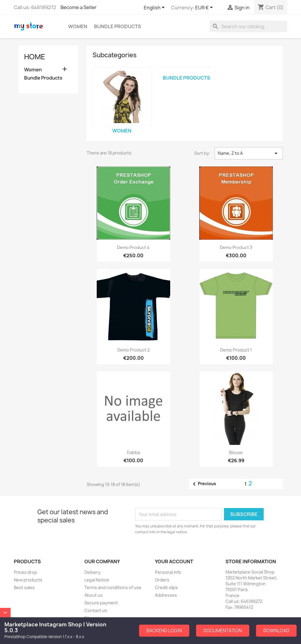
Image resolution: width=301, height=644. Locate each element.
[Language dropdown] (155, 8)
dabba (133, 452)
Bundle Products (118, 26)
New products (28, 580)
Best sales (24, 587)
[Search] (248, 26)
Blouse (236, 452)
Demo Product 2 (133, 350)
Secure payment (101, 603)
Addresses (166, 595)
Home (35, 57)
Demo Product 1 (236, 350)
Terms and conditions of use (113, 587)
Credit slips (166, 587)
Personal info (168, 572)
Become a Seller (79, 7)
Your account (174, 561)
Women (78, 26)
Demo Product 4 (133, 247)
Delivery (92, 572)
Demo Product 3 (236, 247)
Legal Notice (97, 580)
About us (93, 595)
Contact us (96, 610)
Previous (203, 484)
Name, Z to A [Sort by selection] (249, 153)
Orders (162, 580)
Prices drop (25, 572)
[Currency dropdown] (205, 8)
